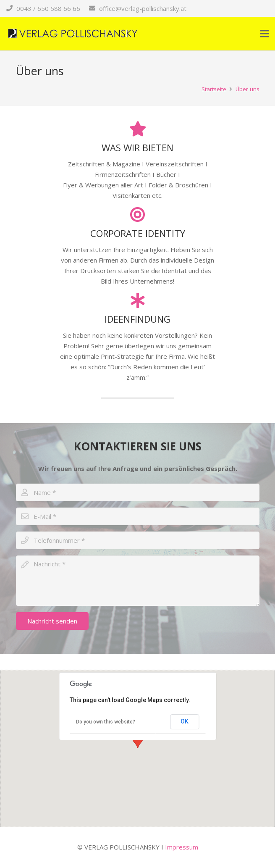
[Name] (138, 492)
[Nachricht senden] (52, 621)
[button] (138, 740)
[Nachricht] (138, 581)
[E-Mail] (138, 516)
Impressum (182, 847)
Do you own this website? (106, 722)
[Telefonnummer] (138, 540)
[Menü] (265, 34)
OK (185, 721)
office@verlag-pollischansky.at (143, 8)
